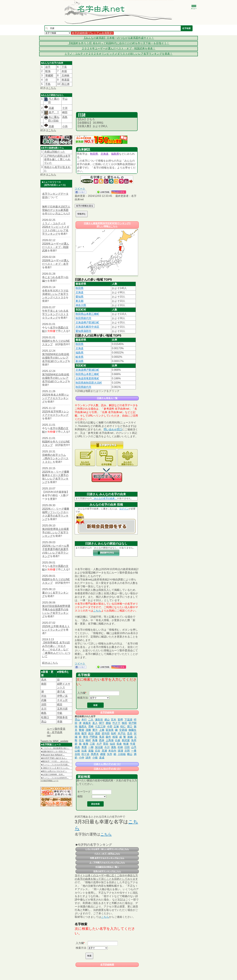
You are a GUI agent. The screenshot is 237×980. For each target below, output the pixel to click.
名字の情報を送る (85, 206)
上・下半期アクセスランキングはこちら (107, 862)
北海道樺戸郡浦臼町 (87, 322)
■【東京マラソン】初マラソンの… (55, 768)
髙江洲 (66, 84)
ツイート (80, 189)
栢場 (115, 737)
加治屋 (99, 747)
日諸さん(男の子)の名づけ (107, 764)
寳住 (86, 737)
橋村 (88, 740)
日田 (127, 747)
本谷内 (112, 751)
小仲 (81, 758)
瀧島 (114, 747)
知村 (114, 733)
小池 (65, 126)
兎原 (102, 737)
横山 (130, 754)
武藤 (44, 700)
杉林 (120, 747)
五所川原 (62, 709)
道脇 (91, 751)
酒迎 (98, 733)
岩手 (48, 67)
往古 (81, 740)
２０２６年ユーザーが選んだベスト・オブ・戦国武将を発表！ (118, 48)
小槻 (95, 758)
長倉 (119, 744)
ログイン (124, 509)
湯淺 (120, 751)
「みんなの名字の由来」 (104, 498)
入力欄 (81, 693)
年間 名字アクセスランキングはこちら (107, 858)
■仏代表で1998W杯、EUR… (53, 774)
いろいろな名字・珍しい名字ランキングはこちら (107, 849)
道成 (102, 758)
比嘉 (84, 751)
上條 (102, 730)
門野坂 (94, 737)
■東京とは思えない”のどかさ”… (54, 771)
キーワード (84, 792)
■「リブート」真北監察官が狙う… (55, 748)
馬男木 (95, 754)
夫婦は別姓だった (55, 152)
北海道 (105, 154)
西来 (102, 740)
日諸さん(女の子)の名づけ (107, 769)
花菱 (49, 108)
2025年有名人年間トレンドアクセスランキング (56, 398)
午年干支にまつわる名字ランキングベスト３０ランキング (55, 314)
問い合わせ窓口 (113, 429)
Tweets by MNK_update (54, 741)
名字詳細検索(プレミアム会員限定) (92, 33)
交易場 (123, 730)
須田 (44, 704)
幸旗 (60, 722)
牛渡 (133, 744)
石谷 (98, 751)
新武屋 (126, 740)
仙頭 (112, 744)
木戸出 (122, 733)
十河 (65, 108)
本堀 (64, 71)
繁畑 (81, 730)
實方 (95, 730)
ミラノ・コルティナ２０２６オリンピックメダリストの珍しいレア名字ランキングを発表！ (118, 54)
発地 (77, 733)
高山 (44, 722)
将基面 (66, 80)
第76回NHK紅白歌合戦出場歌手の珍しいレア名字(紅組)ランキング (56, 358)
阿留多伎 (62, 717)
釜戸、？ (54, 112)
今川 (107, 747)
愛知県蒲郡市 (83, 331)
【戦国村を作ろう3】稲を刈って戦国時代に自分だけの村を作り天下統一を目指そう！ (119, 43)
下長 (64, 67)
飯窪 (84, 733)
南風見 (87, 723)
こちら (52, 88)
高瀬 (104, 751)
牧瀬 (126, 744)
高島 (65, 117)
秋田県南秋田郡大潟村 (89, 383)
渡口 (130, 726)
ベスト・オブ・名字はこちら (107, 854)
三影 (92, 744)
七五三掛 (100, 726)
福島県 (115, 154)
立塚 (116, 726)
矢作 (110, 754)
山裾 (77, 751)
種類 (80, 796)
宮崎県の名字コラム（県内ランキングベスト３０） (55, 458)
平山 (65, 99)
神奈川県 (81, 305)
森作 (108, 737)
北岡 (127, 751)
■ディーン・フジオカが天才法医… (55, 765)
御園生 (132, 730)
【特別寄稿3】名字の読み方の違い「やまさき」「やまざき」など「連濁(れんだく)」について (56, 649)
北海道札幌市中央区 (87, 327)
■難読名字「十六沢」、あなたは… (55, 761)
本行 (84, 720)
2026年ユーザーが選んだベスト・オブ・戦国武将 (56, 247)
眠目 (60, 704)
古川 (44, 709)
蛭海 (48, 71)
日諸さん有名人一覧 (107, 398)
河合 (44, 696)
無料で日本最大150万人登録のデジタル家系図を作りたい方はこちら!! (56, 210)
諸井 (88, 758)
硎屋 (103, 754)
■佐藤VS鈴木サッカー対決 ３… (54, 751)
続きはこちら (50, 663)
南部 (44, 684)
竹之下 (116, 723)
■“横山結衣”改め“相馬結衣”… (53, 755)
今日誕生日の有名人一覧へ (107, 867)
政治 (91, 733)
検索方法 (83, 698)
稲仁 (123, 726)
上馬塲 (110, 740)
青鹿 (84, 747)
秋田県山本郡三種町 (87, 314)
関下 (102, 723)
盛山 (107, 720)
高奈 (77, 747)
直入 (95, 723)
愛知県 (79, 297)
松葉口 (45, 717)
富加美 (110, 730)
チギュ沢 (62, 700)
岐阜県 (79, 357)
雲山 (77, 720)
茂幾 (88, 730)
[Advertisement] (107, 87)
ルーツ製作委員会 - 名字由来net (56, 732)
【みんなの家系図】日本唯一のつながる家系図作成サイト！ (118, 38)
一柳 (91, 747)
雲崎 (91, 726)
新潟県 (79, 361)
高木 (44, 680)
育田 (106, 744)
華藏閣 (49, 75)
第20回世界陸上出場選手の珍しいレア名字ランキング (55, 532)
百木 (114, 720)
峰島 (44, 713)
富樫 (120, 720)
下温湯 (128, 720)
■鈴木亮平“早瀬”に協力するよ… (54, 758)
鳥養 (95, 740)
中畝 (60, 713)
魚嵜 (134, 740)
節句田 (106, 733)
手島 (48, 84)
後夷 (86, 744)
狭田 (124, 723)
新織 (130, 737)
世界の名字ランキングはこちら (107, 871)
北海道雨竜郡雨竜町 (87, 378)
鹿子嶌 (61, 692)
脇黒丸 (83, 726)
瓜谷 (130, 733)
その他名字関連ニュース (49, 781)
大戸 (99, 744)
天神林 (66, 75)
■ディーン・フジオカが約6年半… (55, 778)
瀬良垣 (99, 720)
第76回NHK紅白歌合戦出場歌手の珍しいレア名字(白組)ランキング (56, 378)
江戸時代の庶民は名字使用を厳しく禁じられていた (57, 159)
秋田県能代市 (83, 318)
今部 (110, 726)
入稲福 (122, 754)
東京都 (79, 301)
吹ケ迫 (85, 754)
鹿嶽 (108, 723)
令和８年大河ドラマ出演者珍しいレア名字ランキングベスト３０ (55, 294)
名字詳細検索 (107, 712)
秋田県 (94, 154)
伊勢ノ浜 (62, 696)
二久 (91, 720)
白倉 (118, 740)
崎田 (65, 112)
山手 (134, 747)
